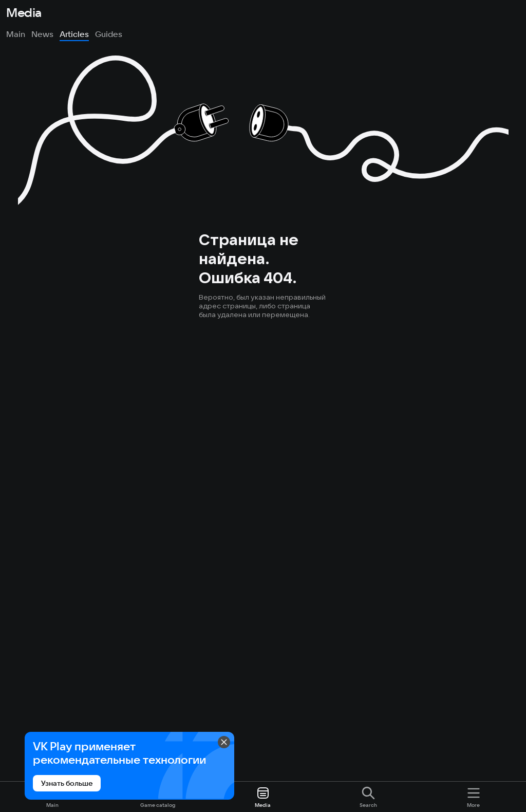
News (42, 34)
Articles (74, 34)
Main (16, 34)
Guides (109, 34)
